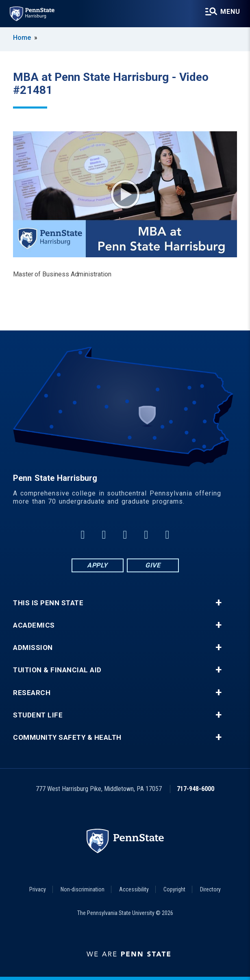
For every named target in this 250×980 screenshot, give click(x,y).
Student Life (38, 715)
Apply (97, 565)
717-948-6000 (196, 789)
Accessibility (134, 889)
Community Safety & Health (67, 738)
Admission (33, 648)
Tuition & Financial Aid (57, 670)
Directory (210, 889)
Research (32, 693)
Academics (34, 625)
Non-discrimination (83, 889)
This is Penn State (48, 603)
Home (22, 38)
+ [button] (218, 603)
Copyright (174, 889)
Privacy (38, 889)
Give (153, 565)
